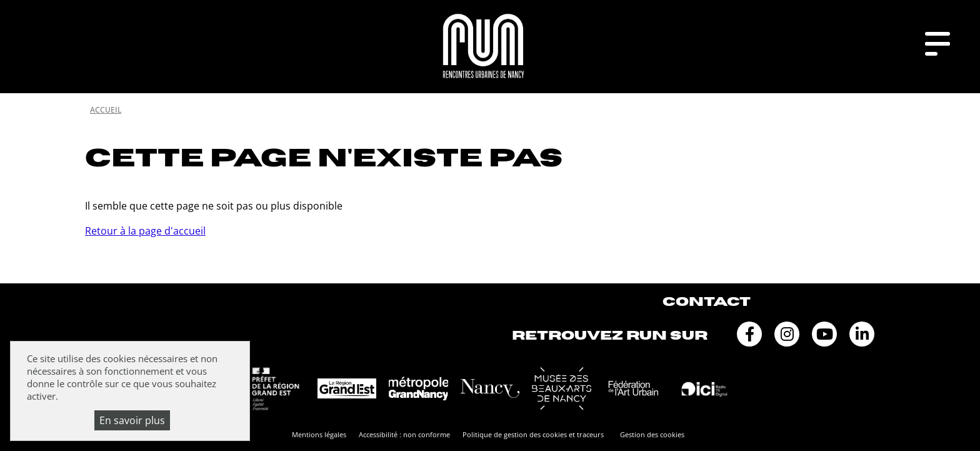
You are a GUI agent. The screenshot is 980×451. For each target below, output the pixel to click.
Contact (707, 302)
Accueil (106, 110)
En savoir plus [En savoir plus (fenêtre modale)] (132, 420)
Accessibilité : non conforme (404, 434)
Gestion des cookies (652, 434)
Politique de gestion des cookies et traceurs (533, 434)
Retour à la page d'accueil (145, 231)
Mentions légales (319, 434)
